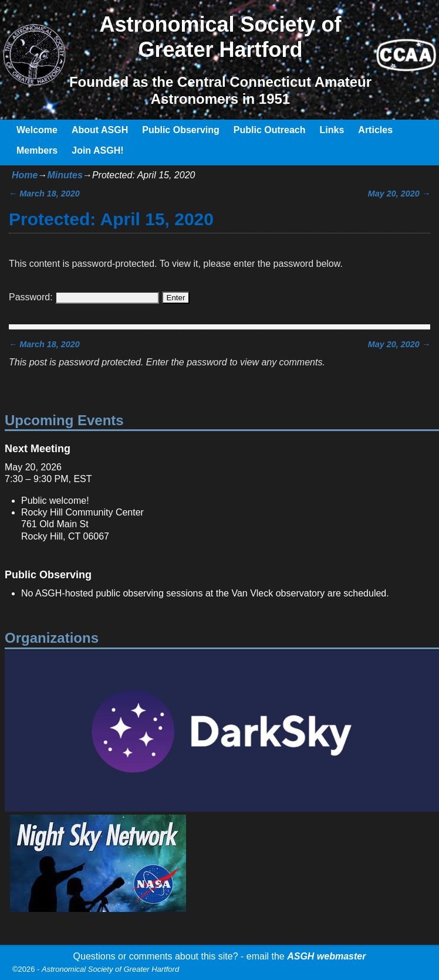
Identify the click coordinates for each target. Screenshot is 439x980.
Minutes (65, 175)
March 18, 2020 (44, 194)
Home (25, 175)
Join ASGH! (97, 150)
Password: (84, 297)
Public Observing (181, 130)
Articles (375, 130)
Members (37, 150)
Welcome (37, 130)
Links (332, 130)
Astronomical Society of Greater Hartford (110, 969)
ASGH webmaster (326, 956)
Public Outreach (270, 130)
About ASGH (100, 130)
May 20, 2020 (399, 194)
